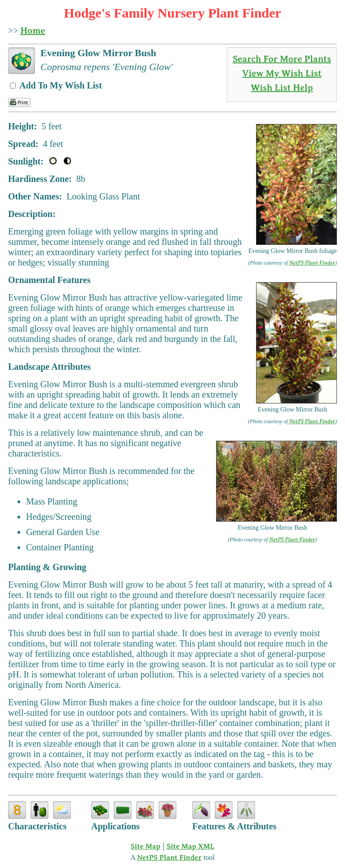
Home (33, 31)
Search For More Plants (282, 59)
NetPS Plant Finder (312, 263)
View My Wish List (282, 73)
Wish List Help (282, 88)
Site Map (146, 846)
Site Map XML (190, 846)
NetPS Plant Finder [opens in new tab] (169, 858)
